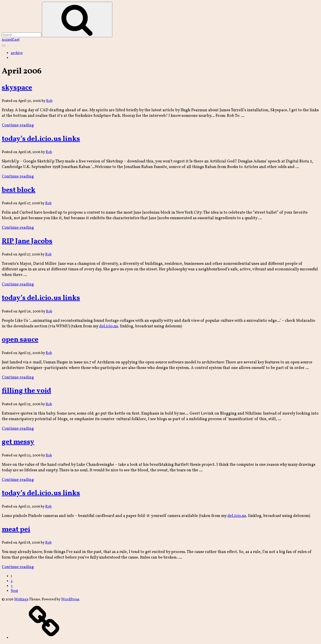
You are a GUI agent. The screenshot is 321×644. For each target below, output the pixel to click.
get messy (18, 442)
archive (17, 53)
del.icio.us (109, 326)
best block (19, 190)
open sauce (20, 340)
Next (14, 591)
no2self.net (11, 40)
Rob (49, 101)
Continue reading (18, 125)
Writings (21, 599)
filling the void (26, 391)
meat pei (16, 530)
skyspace (17, 88)
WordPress (70, 599)
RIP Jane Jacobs (27, 241)
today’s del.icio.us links (41, 139)
